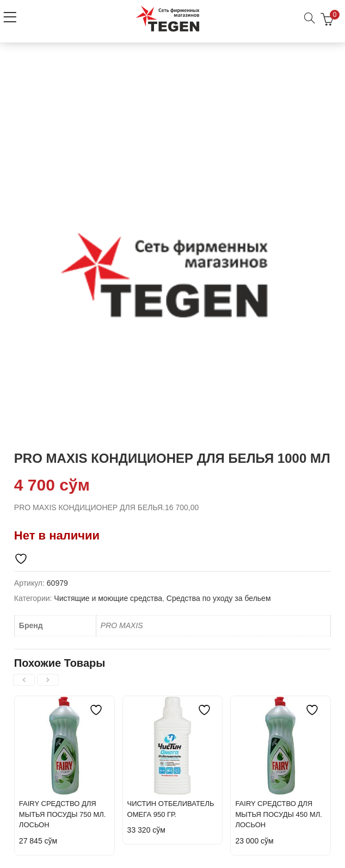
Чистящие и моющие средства (108, 598)
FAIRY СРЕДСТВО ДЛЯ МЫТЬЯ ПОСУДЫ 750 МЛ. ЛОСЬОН (63, 814)
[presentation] (24, 680)
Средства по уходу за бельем (219, 598)
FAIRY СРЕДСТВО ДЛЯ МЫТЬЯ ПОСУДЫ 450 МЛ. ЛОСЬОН (279, 814)
